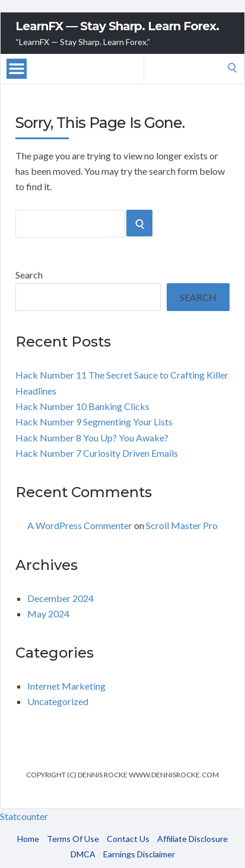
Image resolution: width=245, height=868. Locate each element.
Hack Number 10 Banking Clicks (82, 406)
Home (28, 839)
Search (29, 275)
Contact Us (128, 839)
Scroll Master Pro (182, 525)
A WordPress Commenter (80, 525)
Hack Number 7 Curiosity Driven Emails (97, 453)
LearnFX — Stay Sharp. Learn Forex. (117, 26)
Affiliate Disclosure (192, 839)
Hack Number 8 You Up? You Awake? (92, 438)
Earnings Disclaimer (139, 854)
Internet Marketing (66, 686)
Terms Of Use (73, 839)
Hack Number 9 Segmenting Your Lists (94, 422)
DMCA (83, 854)
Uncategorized (58, 701)
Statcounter (24, 816)
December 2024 (61, 598)
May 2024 (48, 614)
